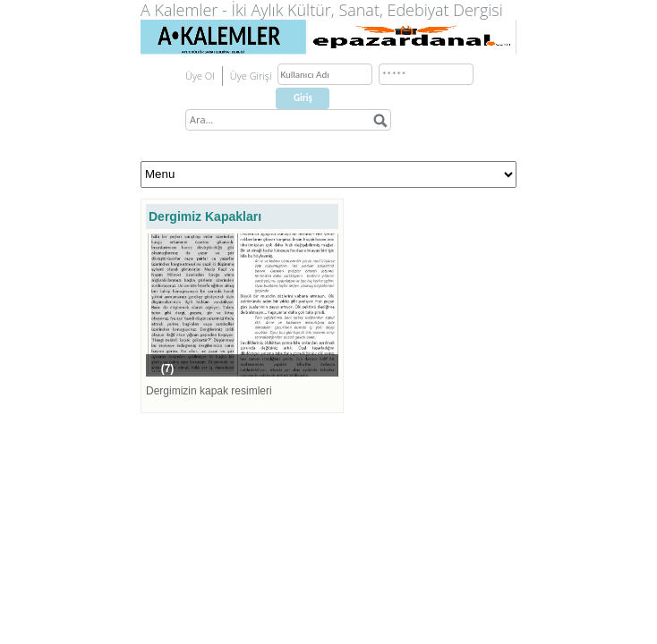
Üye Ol (200, 76)
